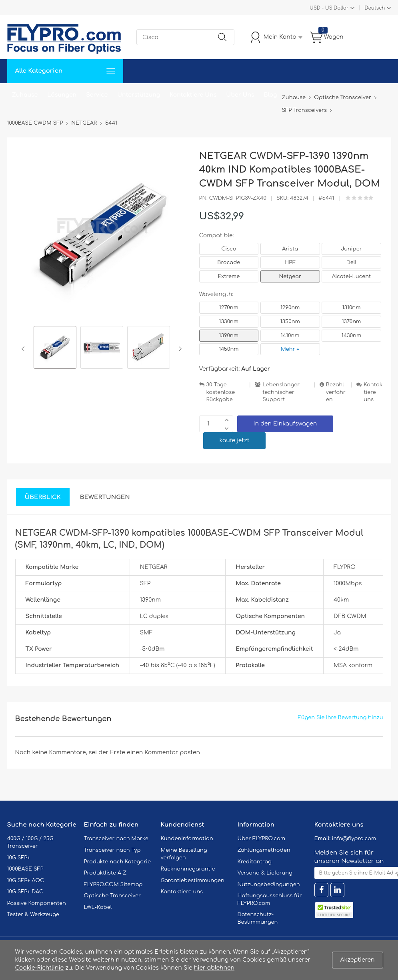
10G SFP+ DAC (25, 892)
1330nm (229, 322)
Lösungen (62, 95)
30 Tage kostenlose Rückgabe (221, 392)
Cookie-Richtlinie (40, 968)
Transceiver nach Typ (112, 850)
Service (97, 95)
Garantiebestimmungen (193, 881)
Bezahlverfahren (336, 392)
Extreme (229, 276)
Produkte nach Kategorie (117, 862)
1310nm (352, 308)
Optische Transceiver (113, 896)
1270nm (229, 308)
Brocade (229, 262)
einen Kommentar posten (163, 752)
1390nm (229, 336)
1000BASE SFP (25, 869)
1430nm (351, 336)
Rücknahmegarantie (188, 869)
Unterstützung (139, 95)
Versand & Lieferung (265, 873)
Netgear (290, 276)
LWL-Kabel (98, 907)
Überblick (43, 497)
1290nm (290, 308)
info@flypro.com (354, 839)
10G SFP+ (19, 858)
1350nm (290, 322)
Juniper (351, 249)
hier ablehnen (214, 968)
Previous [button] (25, 349)
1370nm (352, 322)
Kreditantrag (255, 862)
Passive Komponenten (37, 903)
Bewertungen (105, 497)
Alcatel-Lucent (352, 276)
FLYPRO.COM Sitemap (113, 885)
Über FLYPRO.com (262, 839)
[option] (55, 349)
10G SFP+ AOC (26, 881)
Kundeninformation (187, 839)
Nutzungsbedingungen (269, 885)
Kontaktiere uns (373, 392)
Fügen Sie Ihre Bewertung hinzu (341, 718)
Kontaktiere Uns (193, 95)
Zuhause (25, 95)
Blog (271, 95)
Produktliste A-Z (105, 873)
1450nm (229, 349)
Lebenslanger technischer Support (281, 392)
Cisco (229, 249)
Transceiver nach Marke (116, 839)
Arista (290, 249)
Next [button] (179, 349)
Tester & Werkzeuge (33, 914)
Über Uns (240, 95)
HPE (290, 262)
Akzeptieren (358, 960)
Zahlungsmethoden (264, 850)
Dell (351, 262)
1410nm (290, 336)
